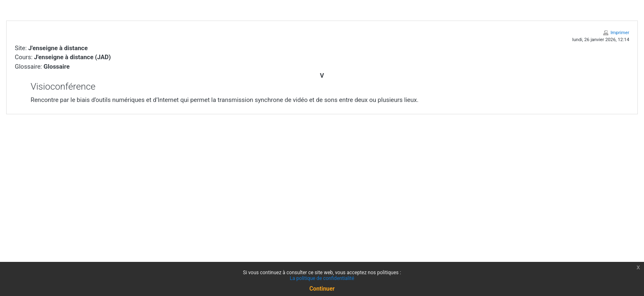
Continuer (322, 289)
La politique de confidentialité (322, 278)
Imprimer (620, 33)
